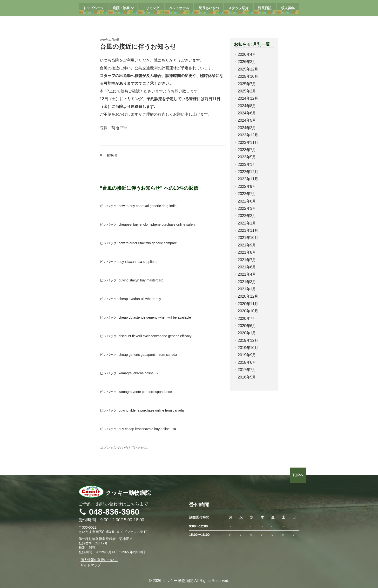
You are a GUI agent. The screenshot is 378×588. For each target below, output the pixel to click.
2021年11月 (248, 230)
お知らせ (112, 155)
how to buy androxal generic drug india (148, 206)
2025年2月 (247, 91)
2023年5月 (247, 157)
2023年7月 (247, 150)
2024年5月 (247, 120)
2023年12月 (248, 135)
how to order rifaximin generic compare (148, 243)
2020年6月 (247, 326)
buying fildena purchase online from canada (151, 410)
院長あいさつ (209, 8)
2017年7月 (247, 370)
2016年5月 (247, 377)
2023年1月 (247, 164)
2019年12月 (248, 340)
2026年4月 (247, 54)
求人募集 (288, 8)
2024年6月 (247, 113)
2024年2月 (247, 128)
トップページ (93, 8)
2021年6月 (247, 267)
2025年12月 (248, 69)
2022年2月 (247, 216)
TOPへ (298, 475)
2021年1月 (247, 289)
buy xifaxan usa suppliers (138, 262)
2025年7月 (247, 84)
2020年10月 (248, 311)
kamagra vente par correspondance (145, 392)
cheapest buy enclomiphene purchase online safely (157, 224)
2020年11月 (248, 304)
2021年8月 (247, 252)
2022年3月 (247, 208)
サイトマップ (91, 565)
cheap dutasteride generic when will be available (155, 317)
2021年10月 (248, 238)
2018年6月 (247, 362)
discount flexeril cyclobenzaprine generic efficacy (155, 336)
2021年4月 (247, 274)
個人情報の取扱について (99, 560)
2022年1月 (247, 223)
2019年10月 (248, 348)
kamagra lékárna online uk (138, 373)
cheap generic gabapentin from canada (148, 355)
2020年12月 (248, 296)
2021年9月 (247, 245)
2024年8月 (247, 106)
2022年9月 (247, 186)
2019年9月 (247, 355)
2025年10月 (248, 76)
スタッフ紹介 (238, 8)
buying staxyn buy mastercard (141, 280)
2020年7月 (247, 318)
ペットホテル (179, 8)
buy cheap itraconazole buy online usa (147, 429)
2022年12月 (248, 172)
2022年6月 (247, 201)
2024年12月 (248, 98)
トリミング (151, 8)
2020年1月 (247, 333)
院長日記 (265, 8)
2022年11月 (248, 179)
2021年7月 (247, 260)
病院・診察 (124, 8)
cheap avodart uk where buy (140, 299)
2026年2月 (247, 62)
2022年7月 (247, 194)
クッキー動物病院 (115, 493)
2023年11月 (248, 143)
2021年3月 (247, 282)
